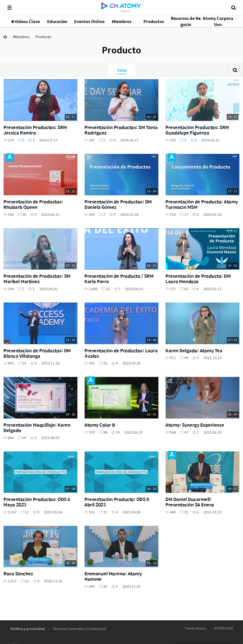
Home (5, 37)
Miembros (21, 37)
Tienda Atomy (195, 628)
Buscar (235, 70)
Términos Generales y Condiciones (79, 629)
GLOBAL (233, 600)
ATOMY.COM (223, 628)
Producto (43, 37)
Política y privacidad (27, 629)
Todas (122, 70)
